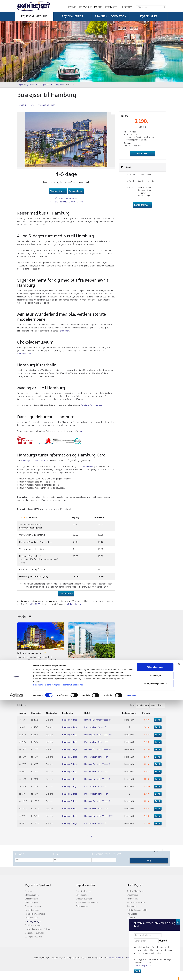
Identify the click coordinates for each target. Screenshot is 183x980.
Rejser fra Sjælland (38, 885)
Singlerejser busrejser (34, 933)
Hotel (32, 105)
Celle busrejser (31, 902)
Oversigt (23, 105)
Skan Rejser (135, 885)
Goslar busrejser (32, 910)
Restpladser (111, 7)
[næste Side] (95, 836)
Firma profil (132, 914)
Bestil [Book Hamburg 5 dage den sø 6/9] (158, 794)
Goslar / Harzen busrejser (87, 902)
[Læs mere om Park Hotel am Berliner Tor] (41, 649)
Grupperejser (132, 895)
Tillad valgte (155, 955)
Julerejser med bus (33, 937)
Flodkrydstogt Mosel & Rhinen (38, 929)
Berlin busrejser (32, 899)
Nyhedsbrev (126, 7)
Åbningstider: (132, 899)
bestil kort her (88, 467)
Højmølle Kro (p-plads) (30, 556)
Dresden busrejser (33, 906)
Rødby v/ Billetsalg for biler (32, 569)
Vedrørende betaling (136, 902)
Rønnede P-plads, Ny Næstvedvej (35, 542)
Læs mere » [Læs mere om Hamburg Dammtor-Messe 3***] (73, 681)
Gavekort (131, 918)
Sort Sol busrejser (33, 925)
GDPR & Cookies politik (137, 910)
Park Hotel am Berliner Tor (96, 727)
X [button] (178, 922)
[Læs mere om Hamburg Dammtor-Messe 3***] (91, 653)
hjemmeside (64, 331)
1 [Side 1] (88, 836)
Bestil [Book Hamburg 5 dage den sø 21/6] (158, 735)
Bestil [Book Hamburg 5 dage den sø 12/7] (158, 749)
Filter (133, 705)
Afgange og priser (46, 105)
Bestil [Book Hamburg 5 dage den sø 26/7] (158, 764)
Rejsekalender (85, 885)
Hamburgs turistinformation (33, 460)
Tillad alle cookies (155, 947)
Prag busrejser (31, 918)
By (56, 854)
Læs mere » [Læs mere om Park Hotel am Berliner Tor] (22, 674)
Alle (34, 859)
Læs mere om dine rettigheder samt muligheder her (58, 964)
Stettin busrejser (32, 895)
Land (20, 854)
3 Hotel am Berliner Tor (66, 199)
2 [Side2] (91, 836)
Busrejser (29, 891)
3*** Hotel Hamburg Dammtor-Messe (66, 202)
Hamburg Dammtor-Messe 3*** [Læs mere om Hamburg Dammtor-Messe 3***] (83, 661)
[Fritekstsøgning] (149, 7)
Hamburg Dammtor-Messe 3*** (98, 720)
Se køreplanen (76, 191)
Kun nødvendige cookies (155, 963)
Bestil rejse (142, 153)
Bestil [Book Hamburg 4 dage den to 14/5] (158, 720)
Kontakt (72, 7)
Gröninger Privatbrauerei (92, 405)
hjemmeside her (24, 354)
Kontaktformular (142, 205)
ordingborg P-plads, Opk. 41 (34, 549)
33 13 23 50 (35, 604)
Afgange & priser (58, 191)
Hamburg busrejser (33, 922)
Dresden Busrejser (84, 899)
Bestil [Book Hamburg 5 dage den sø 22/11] (158, 816)
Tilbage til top (66, 594)
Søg (149, 861)
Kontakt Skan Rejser (136, 891)
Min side (98, 7)
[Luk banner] (179, 944)
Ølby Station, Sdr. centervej (32, 535)
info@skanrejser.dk (73, 604)
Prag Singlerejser (83, 891)
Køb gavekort (85, 7)
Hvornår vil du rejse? (106, 854)
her (81, 431)
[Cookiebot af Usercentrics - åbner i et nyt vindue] (16, 975)
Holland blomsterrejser (35, 914)
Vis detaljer (132, 975)
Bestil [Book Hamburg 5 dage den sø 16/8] (158, 779)
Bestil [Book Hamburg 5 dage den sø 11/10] (158, 801)
